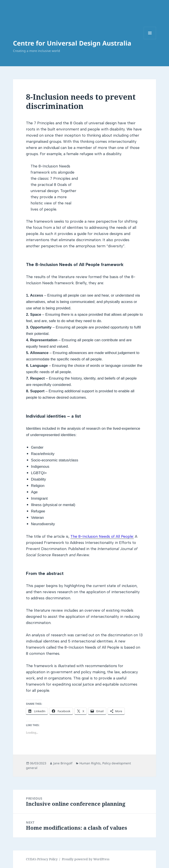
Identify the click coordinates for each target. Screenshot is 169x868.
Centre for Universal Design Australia (72, 43)
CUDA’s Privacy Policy (42, 859)
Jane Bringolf (63, 763)
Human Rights (90, 763)
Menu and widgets (150, 39)
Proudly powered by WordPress (86, 859)
